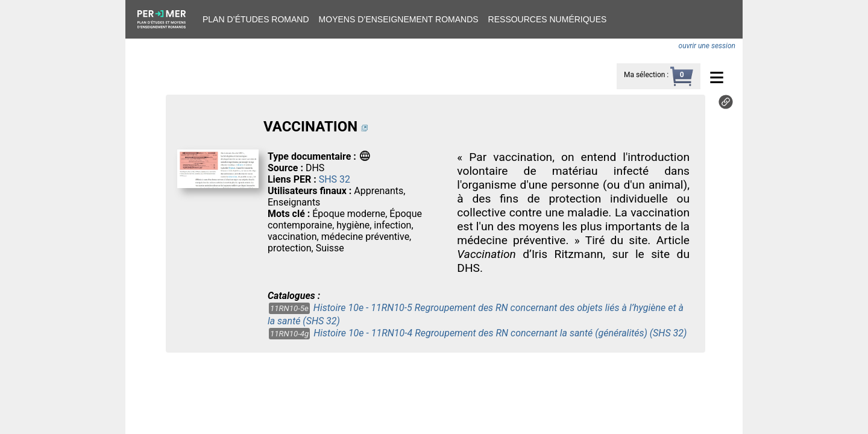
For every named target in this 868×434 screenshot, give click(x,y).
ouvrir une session (707, 46)
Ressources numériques (548, 19)
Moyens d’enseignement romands (399, 19)
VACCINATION (310, 127)
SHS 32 (335, 179)
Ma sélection (644, 75)
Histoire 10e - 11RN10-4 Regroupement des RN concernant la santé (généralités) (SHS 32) (500, 333)
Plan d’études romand (256, 19)
